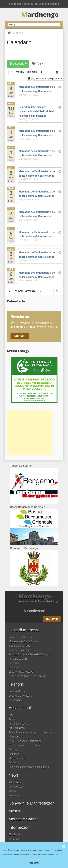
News (14, 775)
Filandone (14, 663)
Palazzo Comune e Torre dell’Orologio (29, 654)
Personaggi (15, 700)
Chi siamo (14, 834)
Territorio (17, 684)
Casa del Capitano (19, 650)
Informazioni (20, 827)
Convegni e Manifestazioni (32, 803)
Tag (38, 64)
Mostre (13, 791)
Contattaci (15, 839)
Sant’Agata (15, 667)
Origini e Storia (17, 691)
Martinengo (35, 596)
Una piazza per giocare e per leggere (29, 767)
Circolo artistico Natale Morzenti (27, 745)
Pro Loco (14, 763)
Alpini (12, 719)
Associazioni (20, 708)
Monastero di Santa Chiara (23, 641)
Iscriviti (19, 336)
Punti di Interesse (24, 630)
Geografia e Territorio (20, 696)
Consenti (34, 863)
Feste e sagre (16, 787)
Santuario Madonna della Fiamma (27, 676)
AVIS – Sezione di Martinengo (25, 741)
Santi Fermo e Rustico (21, 672)
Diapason (14, 754)
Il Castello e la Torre (20, 646)
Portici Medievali (18, 659)
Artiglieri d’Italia (17, 728)
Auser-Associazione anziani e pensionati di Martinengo (32, 734)
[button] (57, 292)
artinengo (40, 14)
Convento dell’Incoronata (22, 637)
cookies (58, 850)
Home (9, 33)
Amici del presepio (19, 724)
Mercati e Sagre (23, 819)
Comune (13, 750)
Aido (11, 715)
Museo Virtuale (17, 758)
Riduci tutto (40, 79)
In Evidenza (15, 782)
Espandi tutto (55, 79)
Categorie (18, 64)
